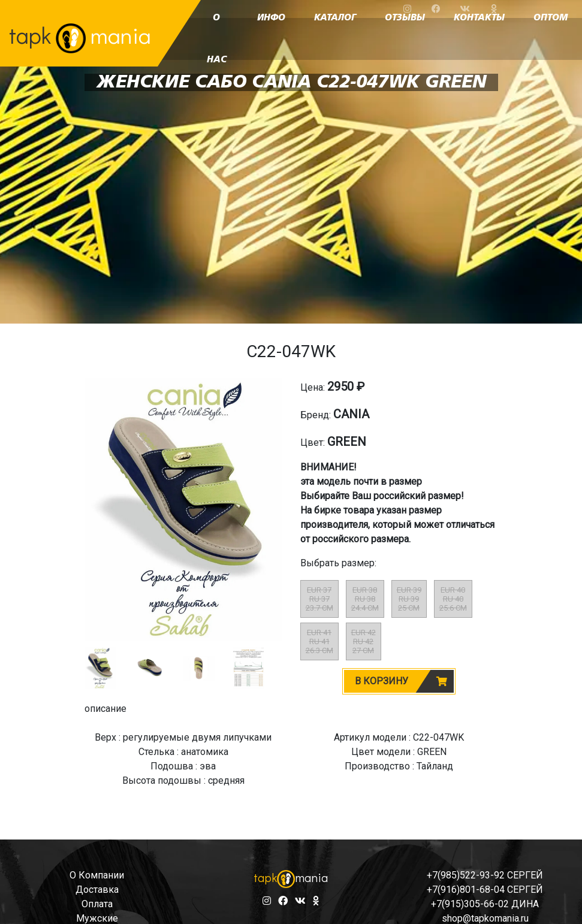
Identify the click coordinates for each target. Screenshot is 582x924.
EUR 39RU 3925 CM (409, 599)
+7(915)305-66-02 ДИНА (485, 904)
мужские (97, 918)
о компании (97, 875)
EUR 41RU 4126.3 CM (319, 641)
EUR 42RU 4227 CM (364, 641)
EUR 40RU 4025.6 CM (453, 599)
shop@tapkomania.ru (485, 918)
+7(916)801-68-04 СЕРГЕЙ (485, 890)
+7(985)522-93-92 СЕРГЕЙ (485, 875)
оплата (97, 904)
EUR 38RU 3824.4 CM (365, 599)
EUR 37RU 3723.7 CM (319, 599)
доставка (97, 890)
